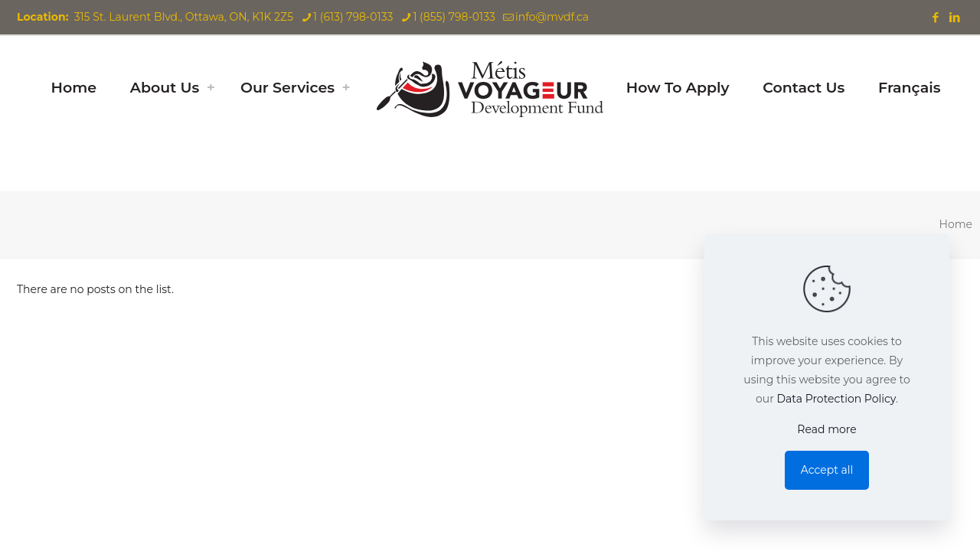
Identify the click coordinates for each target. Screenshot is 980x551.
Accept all (827, 470)
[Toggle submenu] (211, 88)
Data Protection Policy (836, 399)
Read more (826, 429)
